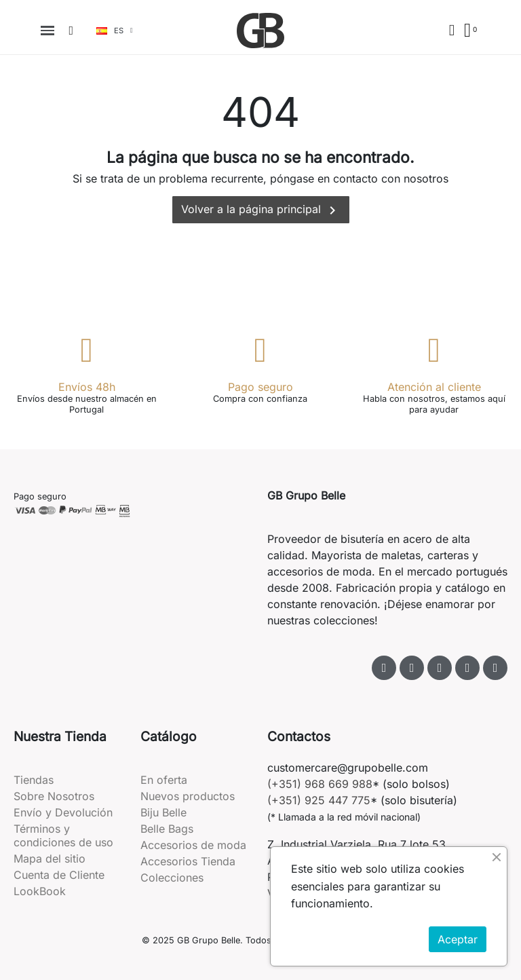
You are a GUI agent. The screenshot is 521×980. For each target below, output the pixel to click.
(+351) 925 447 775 (319, 800)
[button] (71, 31)
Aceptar (458, 939)
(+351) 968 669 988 (320, 784)
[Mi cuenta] (452, 30)
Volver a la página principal (261, 210)
